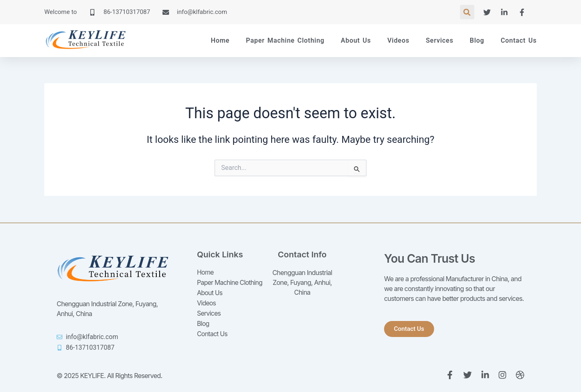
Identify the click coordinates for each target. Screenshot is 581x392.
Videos (398, 40)
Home (220, 40)
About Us (356, 40)
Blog (477, 40)
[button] (467, 12)
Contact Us (519, 40)
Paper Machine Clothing (285, 40)
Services (440, 40)
